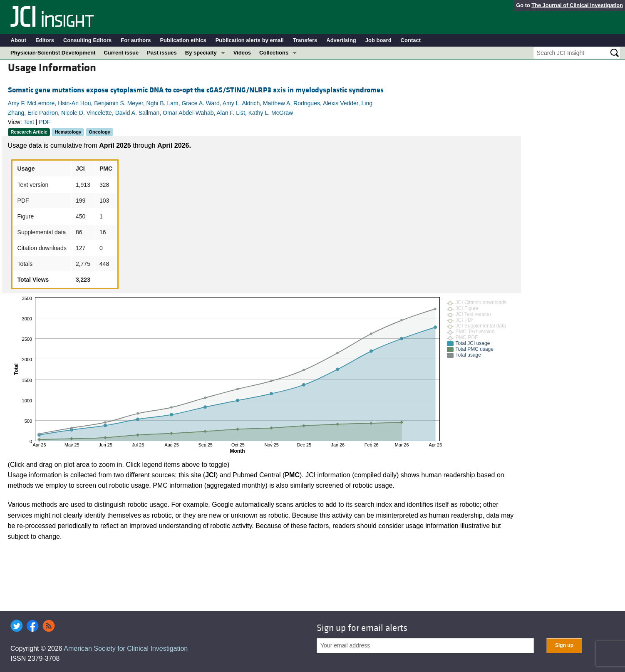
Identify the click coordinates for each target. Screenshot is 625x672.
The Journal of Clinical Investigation (577, 5)
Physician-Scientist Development (53, 53)
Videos (242, 53)
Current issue (121, 53)
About (19, 40)
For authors (136, 40)
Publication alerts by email (250, 40)
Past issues (162, 53)
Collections (274, 53)
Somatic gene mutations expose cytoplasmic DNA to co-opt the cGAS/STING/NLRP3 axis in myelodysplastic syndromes (196, 90)
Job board (378, 40)
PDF (45, 122)
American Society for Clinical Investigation (126, 648)
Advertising (341, 40)
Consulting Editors (87, 40)
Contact (411, 40)
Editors (45, 40)
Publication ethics (183, 40)
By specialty (201, 53)
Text (29, 122)
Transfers (305, 40)
